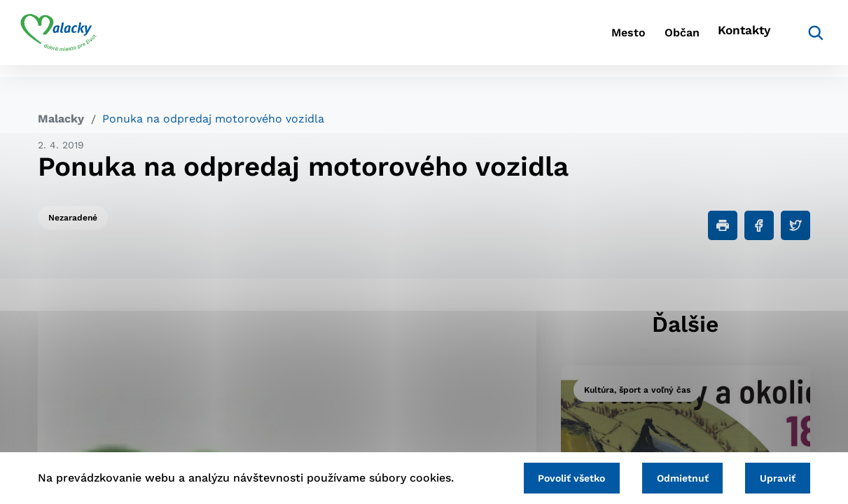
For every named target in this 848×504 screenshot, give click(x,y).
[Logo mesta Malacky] (76, 38)
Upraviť (774, 477)
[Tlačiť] (723, 225)
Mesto (575, 39)
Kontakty (722, 39)
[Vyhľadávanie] (789, 38)
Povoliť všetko (553, 477)
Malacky (61, 119)
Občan (644, 39)
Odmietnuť (672, 477)
